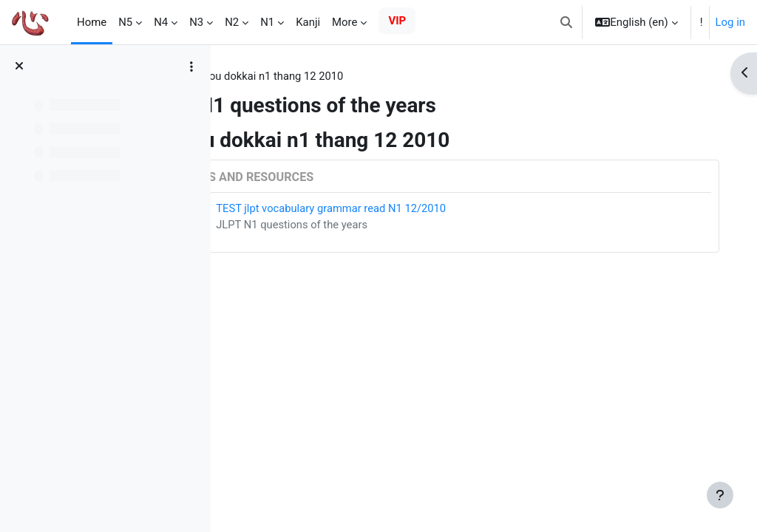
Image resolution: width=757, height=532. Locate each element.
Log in (730, 22)
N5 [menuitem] (125, 22)
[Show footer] (720, 495)
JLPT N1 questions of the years (387, 225)
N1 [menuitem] (267, 22)
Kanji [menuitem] (308, 22)
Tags (251, 76)
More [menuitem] (344, 22)
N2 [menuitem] (232, 22)
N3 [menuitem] (196, 22)
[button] (566, 22)
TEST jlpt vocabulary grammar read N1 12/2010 (427, 208)
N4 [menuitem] (161, 22)
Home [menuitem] (92, 22)
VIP (397, 21)
